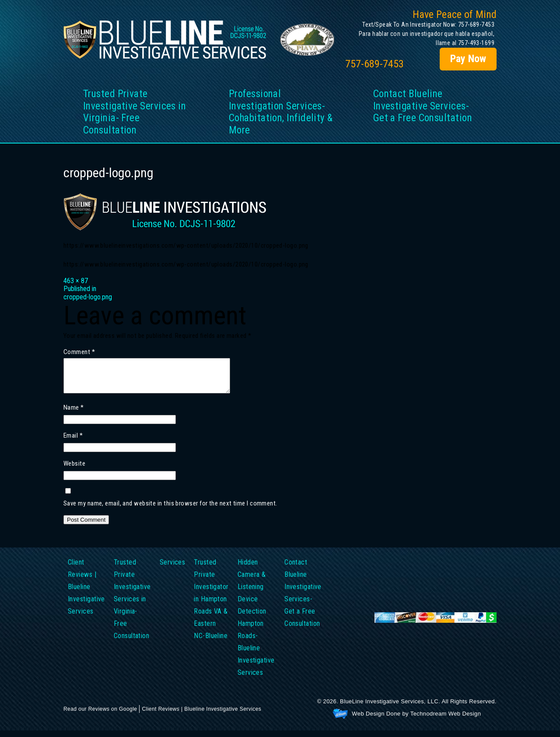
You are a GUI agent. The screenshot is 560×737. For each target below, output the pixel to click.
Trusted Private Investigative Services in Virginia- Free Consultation (135, 112)
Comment (79, 352)
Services (173, 569)
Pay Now (468, 59)
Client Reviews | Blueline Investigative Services (86, 593)
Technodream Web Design (446, 720)
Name (74, 414)
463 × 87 (76, 281)
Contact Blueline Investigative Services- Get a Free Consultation (423, 106)
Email (73, 442)
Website (74, 470)
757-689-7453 (374, 64)
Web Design (368, 720)
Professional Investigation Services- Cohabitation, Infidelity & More (281, 112)
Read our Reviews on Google (100, 716)
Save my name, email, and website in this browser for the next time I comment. (170, 510)
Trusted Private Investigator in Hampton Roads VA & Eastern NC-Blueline (211, 605)
